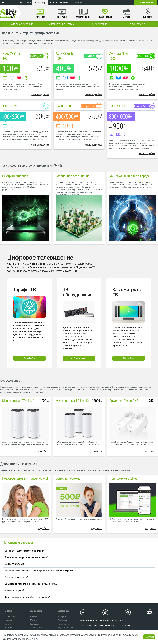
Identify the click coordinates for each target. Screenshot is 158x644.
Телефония (34, 624)
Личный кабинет (146, 3)
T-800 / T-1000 (118, 106)
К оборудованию (79, 358)
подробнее (43, 451)
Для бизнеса (77, 3)
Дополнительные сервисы (19, 464)
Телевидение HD (65, 624)
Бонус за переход (68, 478)
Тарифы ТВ (29, 358)
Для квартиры (40, 3)
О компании (25, 3)
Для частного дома (59, 3)
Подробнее (129, 358)
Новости (8, 620)
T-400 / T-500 (64, 106)
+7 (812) (113, 3)
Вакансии (9, 624)
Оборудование (10, 380)
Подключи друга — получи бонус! (25, 478)
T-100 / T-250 (11, 106)
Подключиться (36, 628)
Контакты (9, 628)
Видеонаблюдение (66, 628)
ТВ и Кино (34, 620)
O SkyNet (9, 611)
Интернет (34, 617)
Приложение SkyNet (123, 478)
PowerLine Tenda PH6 (124, 401)
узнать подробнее (40, 94)
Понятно (149, 637)
